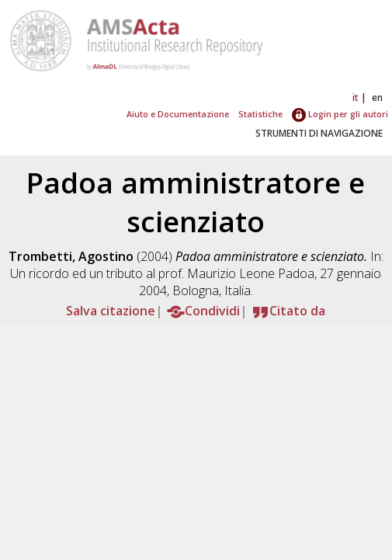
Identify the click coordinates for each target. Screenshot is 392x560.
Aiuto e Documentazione (178, 114)
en (377, 97)
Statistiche (260, 114)
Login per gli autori (340, 114)
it (356, 97)
